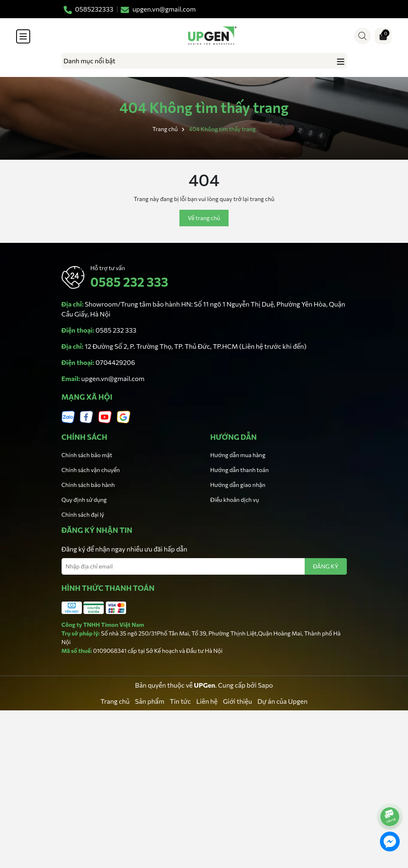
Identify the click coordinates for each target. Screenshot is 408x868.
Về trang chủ (204, 218)
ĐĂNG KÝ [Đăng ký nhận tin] (326, 566)
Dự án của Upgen (283, 701)
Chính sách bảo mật (87, 455)
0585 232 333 (129, 282)
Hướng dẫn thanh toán (240, 470)
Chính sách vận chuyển (91, 470)
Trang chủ (115, 701)
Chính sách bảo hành (88, 485)
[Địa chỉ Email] (204, 566)
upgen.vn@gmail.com (113, 378)
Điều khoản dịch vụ (235, 500)
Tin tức (180, 701)
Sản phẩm (150, 701)
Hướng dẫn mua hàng (238, 455)
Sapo (266, 685)
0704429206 (115, 362)
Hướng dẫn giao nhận (238, 485)
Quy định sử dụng (84, 500)
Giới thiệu (237, 701)
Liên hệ (207, 701)
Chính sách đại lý (83, 514)
